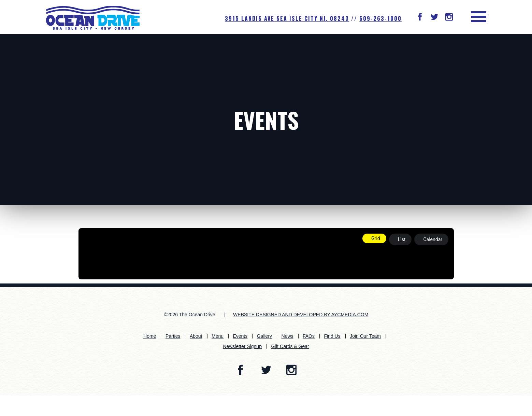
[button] (420, 18)
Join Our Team (365, 336)
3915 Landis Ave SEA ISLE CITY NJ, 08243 (287, 18)
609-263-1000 (380, 18)
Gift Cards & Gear (290, 346)
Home (150, 336)
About (196, 336)
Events (266, 120)
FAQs (309, 336)
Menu (218, 336)
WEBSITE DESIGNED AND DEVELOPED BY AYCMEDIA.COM (301, 315)
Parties (173, 336)
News (287, 336)
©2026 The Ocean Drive (190, 315)
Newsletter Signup (242, 346)
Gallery (264, 336)
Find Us (332, 336)
